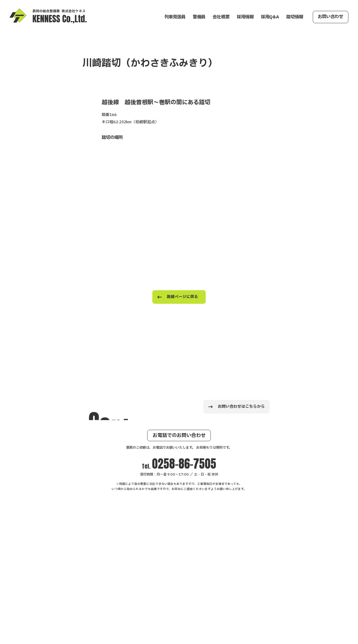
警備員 (199, 17)
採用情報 (245, 17)
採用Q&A (270, 17)
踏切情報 (295, 17)
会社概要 (221, 17)
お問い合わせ (331, 17)
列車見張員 (175, 17)
